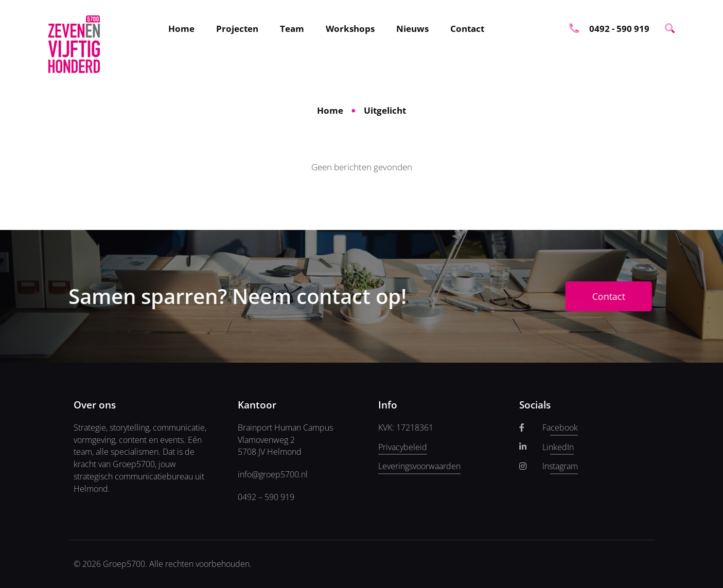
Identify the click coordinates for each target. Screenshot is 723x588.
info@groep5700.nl (273, 474)
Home (181, 29)
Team (292, 29)
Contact (467, 29)
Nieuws (412, 29)
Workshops (350, 29)
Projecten (237, 29)
